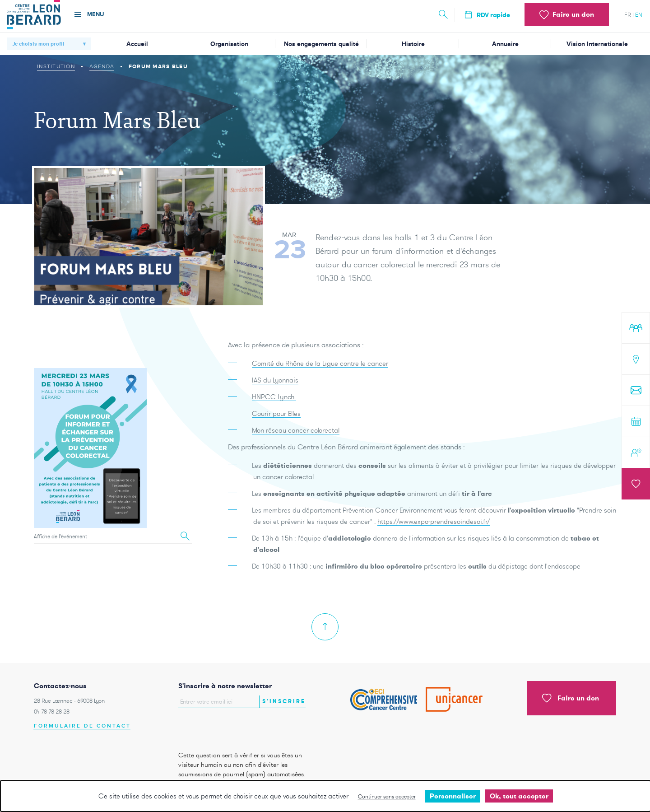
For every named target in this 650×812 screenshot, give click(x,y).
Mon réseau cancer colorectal (296, 438)
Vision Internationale (597, 44)
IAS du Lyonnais (275, 388)
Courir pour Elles (276, 422)
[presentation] (231, 727)
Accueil (137, 44)
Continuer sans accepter (387, 796)
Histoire (413, 44)
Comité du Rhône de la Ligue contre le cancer (320, 371)
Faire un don (571, 698)
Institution (56, 66)
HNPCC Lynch (274, 405)
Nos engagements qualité (321, 44)
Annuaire (505, 44)
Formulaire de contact (82, 726)
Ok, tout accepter (519, 796)
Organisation (229, 44)
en (639, 15)
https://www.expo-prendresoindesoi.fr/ (434, 530)
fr (628, 15)
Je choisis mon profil (38, 44)
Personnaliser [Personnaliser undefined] (453, 796)
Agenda (102, 66)
